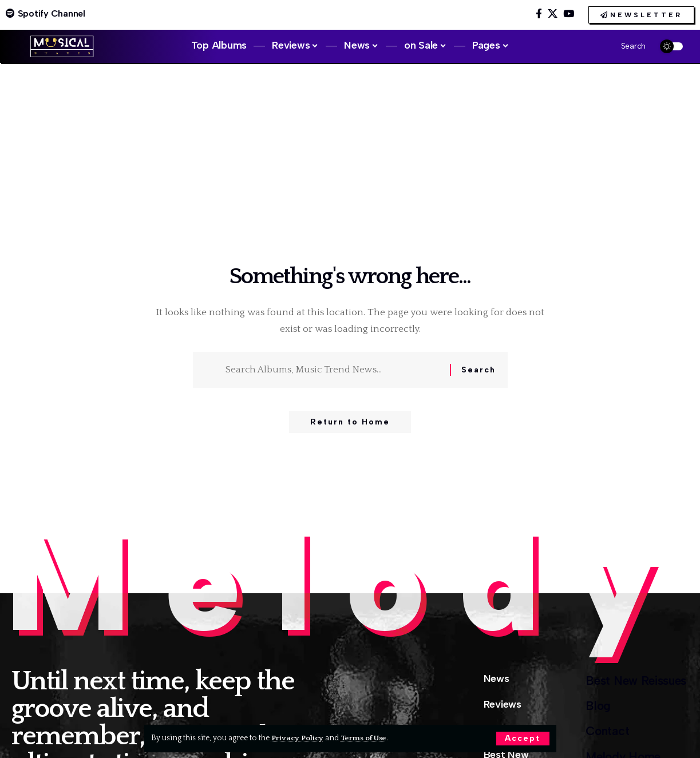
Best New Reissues (632, 681)
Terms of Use (365, 738)
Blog (590, 709)
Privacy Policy (298, 738)
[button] (523, 739)
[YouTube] (569, 14)
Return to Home (350, 423)
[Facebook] (539, 14)
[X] (553, 14)
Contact (600, 735)
